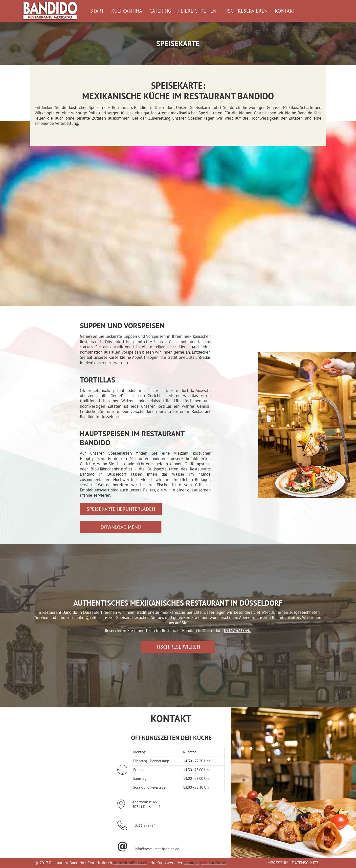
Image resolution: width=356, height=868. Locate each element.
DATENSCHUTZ (305, 863)
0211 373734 (145, 825)
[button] (121, 509)
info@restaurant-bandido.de (157, 849)
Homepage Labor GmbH (205, 863)
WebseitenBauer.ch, (131, 863)
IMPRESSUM (277, 863)
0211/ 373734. (237, 631)
